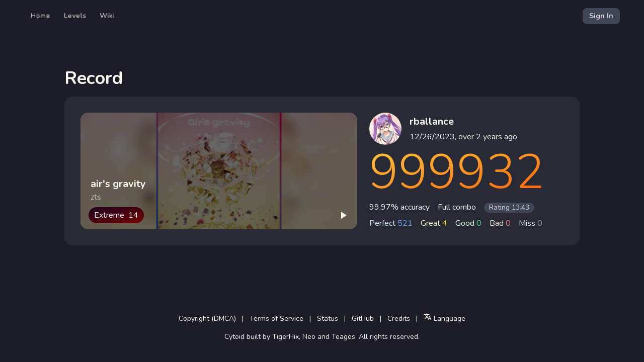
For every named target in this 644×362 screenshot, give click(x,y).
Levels (75, 16)
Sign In (601, 16)
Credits (399, 319)
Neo (309, 337)
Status (328, 319)
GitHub (363, 319)
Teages (343, 337)
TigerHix (286, 337)
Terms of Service (276, 319)
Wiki (107, 16)
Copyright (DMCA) (207, 319)
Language (445, 318)
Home (41, 16)
